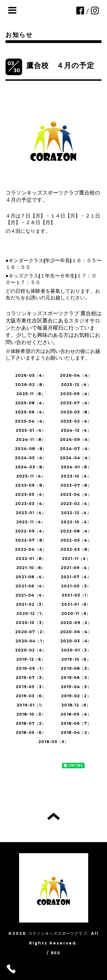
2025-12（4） (76, 385)
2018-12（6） (76, 705)
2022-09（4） (31, 531)
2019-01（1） (31, 705)
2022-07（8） (31, 540)
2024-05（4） (31, 458)
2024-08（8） (31, 449)
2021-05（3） (76, 586)
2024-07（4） (76, 449)
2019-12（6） (31, 659)
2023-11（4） (31, 476)
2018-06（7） (76, 723)
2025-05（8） (76, 412)
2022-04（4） (31, 549)
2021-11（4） (76, 559)
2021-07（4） (76, 577)
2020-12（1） (31, 613)
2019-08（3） (76, 668)
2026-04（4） (76, 375)
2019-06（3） (76, 678)
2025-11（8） (31, 394)
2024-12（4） (76, 430)
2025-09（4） (76, 394)
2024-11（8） (31, 440)
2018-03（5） (53, 742)
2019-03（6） (31, 696)
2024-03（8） (31, 467)
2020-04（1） (31, 641)
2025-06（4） (31, 412)
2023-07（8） (76, 485)
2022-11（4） (31, 522)
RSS (56, 953)
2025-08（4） (31, 403)
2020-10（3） (31, 623)
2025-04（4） (31, 421)
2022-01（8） (31, 559)
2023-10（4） (76, 476)
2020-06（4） (76, 632)
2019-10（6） (76, 659)
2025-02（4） (76, 421)
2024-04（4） (76, 458)
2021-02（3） (31, 604)
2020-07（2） (31, 632)
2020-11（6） (76, 613)
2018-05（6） (31, 733)
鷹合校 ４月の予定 (60, 65)
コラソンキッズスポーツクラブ (58, 933)
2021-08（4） (31, 577)
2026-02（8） (31, 385)
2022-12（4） (76, 513)
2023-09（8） (31, 485)
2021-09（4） (76, 568)
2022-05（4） (76, 540)
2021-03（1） (76, 595)
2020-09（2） (76, 623)
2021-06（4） (31, 586)
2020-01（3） (76, 650)
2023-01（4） (31, 513)
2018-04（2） (76, 733)
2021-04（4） (31, 595)
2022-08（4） (76, 531)
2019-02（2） (76, 696)
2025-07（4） (76, 403)
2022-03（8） (76, 549)
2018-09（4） (76, 714)
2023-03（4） (31, 504)
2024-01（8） (76, 467)
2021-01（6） (76, 604)
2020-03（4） (76, 641)
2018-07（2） (31, 723)
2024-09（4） (76, 440)
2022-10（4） (76, 522)
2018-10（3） (31, 714)
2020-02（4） (31, 650)
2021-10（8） (31, 568)
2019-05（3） (31, 687)
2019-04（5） (76, 687)
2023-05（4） (31, 494)
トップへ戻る (53, 816)
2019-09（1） (31, 668)
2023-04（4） (76, 494)
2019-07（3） (31, 678)
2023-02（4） (76, 504)
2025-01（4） (31, 430)
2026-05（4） (31, 375)
